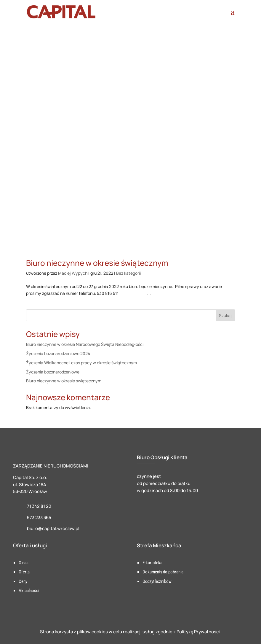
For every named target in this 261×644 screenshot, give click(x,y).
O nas (24, 563)
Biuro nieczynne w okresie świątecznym (97, 263)
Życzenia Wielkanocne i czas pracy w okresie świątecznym (81, 363)
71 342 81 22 (39, 506)
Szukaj (225, 315)
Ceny (23, 581)
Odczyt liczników (157, 581)
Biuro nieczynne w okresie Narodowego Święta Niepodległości (85, 344)
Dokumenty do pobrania (163, 572)
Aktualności (29, 591)
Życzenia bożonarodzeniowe (53, 372)
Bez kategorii (128, 273)
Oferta (24, 572)
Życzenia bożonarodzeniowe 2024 (58, 353)
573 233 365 (39, 517)
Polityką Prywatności (198, 632)
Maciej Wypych (73, 273)
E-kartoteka (152, 563)
